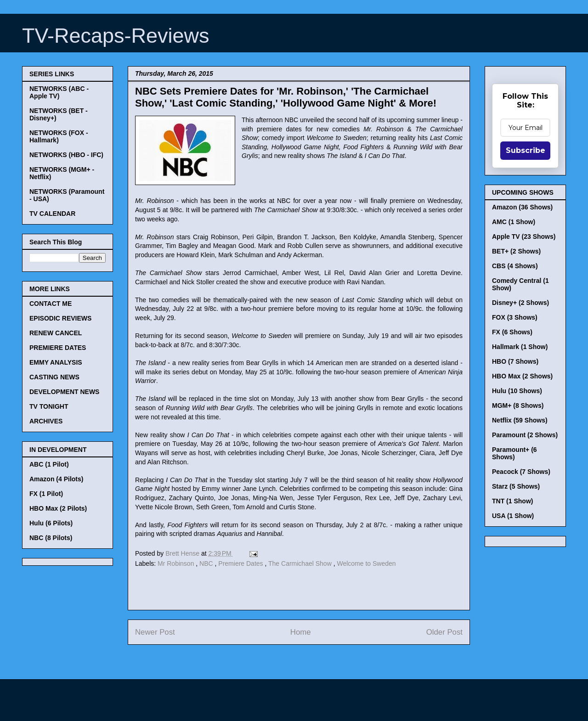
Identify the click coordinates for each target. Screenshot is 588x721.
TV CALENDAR (52, 214)
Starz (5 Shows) (516, 486)
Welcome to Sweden (366, 563)
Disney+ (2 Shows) (520, 303)
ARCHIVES (46, 421)
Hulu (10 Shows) (517, 391)
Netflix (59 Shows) (520, 420)
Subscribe (526, 150)
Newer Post (155, 632)
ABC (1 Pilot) (49, 464)
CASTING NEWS (54, 377)
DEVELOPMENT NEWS (64, 392)
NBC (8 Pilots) (51, 538)
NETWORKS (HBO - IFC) (66, 155)
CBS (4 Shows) (515, 266)
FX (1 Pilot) (46, 494)
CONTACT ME (51, 304)
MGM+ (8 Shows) (518, 406)
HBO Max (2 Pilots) (58, 508)
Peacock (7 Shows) (521, 472)
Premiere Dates (241, 563)
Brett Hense (183, 553)
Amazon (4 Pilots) (56, 479)
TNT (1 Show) (512, 501)
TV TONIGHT (49, 406)
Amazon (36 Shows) (522, 207)
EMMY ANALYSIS (56, 362)
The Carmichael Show (301, 563)
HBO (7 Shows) (515, 361)
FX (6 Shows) (512, 332)
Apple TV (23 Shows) (524, 237)
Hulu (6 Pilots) (51, 523)
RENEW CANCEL (56, 333)
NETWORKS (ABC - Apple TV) (59, 92)
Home (301, 632)
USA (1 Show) (513, 516)
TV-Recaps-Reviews (116, 36)
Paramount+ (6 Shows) (514, 453)
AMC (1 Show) (514, 222)
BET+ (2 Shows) (516, 251)
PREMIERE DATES (58, 348)
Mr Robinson (177, 563)
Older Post (444, 632)
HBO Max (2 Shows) (522, 376)
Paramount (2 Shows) (525, 435)
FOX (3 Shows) (515, 317)
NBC (207, 563)
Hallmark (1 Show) (520, 347)
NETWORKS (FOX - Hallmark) (59, 136)
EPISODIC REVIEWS (60, 318)
